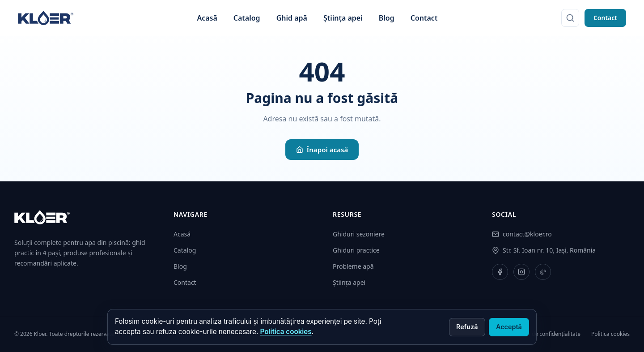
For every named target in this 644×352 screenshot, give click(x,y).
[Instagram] (521, 272)
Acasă (207, 18)
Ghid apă (292, 18)
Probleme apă (353, 266)
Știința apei (343, 18)
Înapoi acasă (322, 150)
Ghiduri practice (356, 250)
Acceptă (509, 327)
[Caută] (570, 18)
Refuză (467, 327)
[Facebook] (500, 272)
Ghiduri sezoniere (359, 234)
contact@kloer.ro (527, 234)
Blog (387, 18)
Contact (424, 18)
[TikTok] (543, 272)
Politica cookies (286, 332)
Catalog (247, 18)
